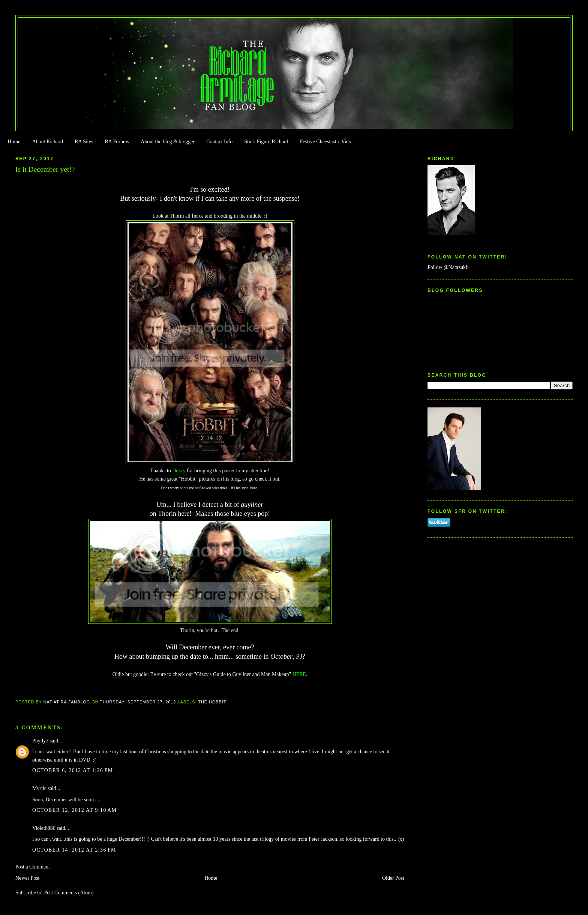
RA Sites (84, 142)
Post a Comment (33, 867)
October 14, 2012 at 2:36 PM (74, 850)
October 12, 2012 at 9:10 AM (74, 810)
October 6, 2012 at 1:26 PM (73, 770)
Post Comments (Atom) (69, 893)
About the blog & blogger (168, 142)
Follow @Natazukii (448, 267)
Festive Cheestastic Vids (325, 142)
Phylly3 (40, 741)
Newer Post (28, 878)
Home (14, 142)
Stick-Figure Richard (266, 142)
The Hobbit (212, 702)
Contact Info (219, 142)
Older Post (393, 878)
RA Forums (117, 142)
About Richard (48, 142)
